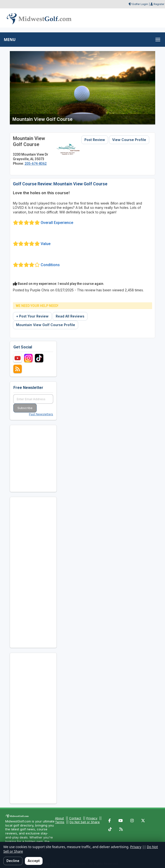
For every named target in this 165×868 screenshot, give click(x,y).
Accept (34, 861)
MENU (10, 40)
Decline (13, 861)
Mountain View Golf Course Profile (46, 325)
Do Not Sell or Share (85, 822)
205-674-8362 (36, 164)
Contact (75, 818)
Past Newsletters (41, 414)
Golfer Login (140, 4)
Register (159, 4)
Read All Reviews (70, 316)
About (59, 818)
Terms (60, 822)
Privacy (92, 818)
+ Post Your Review (32, 316)
